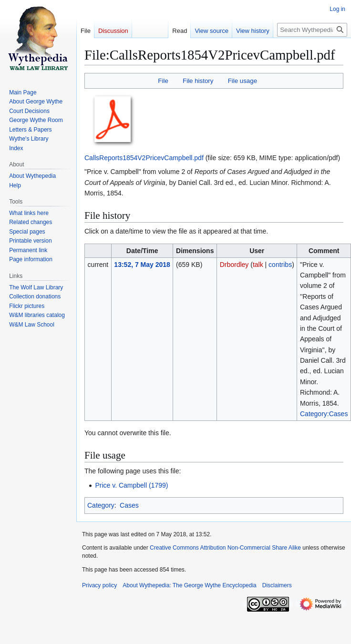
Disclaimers (277, 585)
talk (258, 265)
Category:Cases (324, 414)
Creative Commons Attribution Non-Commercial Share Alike (225, 548)
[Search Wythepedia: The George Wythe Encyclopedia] (312, 30)
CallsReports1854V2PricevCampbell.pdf (144, 158)
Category (101, 505)
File (163, 81)
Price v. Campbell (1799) (131, 485)
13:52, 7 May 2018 (142, 265)
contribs (280, 265)
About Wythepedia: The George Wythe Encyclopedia (189, 585)
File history (198, 81)
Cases (129, 505)
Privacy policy (99, 585)
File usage (243, 81)
